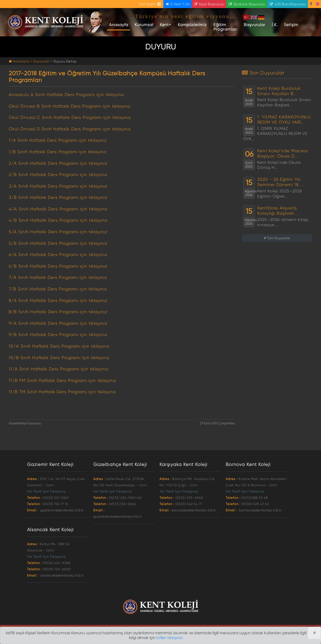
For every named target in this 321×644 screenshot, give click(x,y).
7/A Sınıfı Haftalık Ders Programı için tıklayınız (58, 277)
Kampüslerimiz (192, 25)
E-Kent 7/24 (177, 4)
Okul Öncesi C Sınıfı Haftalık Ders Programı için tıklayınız (70, 117)
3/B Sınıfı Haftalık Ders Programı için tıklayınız (58, 197)
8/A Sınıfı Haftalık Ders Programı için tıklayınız (58, 300)
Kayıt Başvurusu (209, 4)
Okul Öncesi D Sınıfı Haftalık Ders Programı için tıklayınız (70, 129)
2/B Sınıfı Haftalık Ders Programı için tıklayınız (58, 175)
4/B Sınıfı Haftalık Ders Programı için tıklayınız (58, 220)
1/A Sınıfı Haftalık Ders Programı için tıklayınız (58, 140)
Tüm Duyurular (277, 238)
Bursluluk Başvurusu (247, 4)
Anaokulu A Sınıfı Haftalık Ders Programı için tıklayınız (66, 95)
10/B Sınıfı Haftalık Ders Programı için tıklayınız (59, 358)
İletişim (291, 25)
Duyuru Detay (65, 61)
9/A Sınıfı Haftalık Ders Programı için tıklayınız (58, 323)
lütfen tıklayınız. (170, 638)
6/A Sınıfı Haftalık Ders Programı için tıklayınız (58, 255)
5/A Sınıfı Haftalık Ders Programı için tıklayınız (58, 232)
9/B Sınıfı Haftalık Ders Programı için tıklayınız (58, 335)
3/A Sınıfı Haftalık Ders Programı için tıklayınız (58, 186)
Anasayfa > (21, 61)
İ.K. (275, 25)
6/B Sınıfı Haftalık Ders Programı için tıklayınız (58, 266)
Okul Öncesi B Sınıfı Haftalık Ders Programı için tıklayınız (70, 106)
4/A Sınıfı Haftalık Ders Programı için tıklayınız (58, 209)
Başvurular (255, 25)
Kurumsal (144, 25)
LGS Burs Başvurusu (288, 4)
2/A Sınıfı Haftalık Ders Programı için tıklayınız (58, 163)
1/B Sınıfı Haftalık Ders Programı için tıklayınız (58, 152)
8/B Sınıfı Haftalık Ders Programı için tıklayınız (58, 312)
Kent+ (166, 25)
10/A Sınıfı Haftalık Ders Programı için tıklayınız (59, 346)
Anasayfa (120, 25)
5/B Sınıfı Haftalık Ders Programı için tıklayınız (58, 243)
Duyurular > (43, 61)
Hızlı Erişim (150, 4)
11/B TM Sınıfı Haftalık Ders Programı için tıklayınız (62, 392)
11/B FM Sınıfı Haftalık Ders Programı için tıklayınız (62, 380)
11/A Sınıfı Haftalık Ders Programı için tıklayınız (59, 369)
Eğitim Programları (225, 27)
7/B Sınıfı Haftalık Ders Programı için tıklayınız (58, 289)
